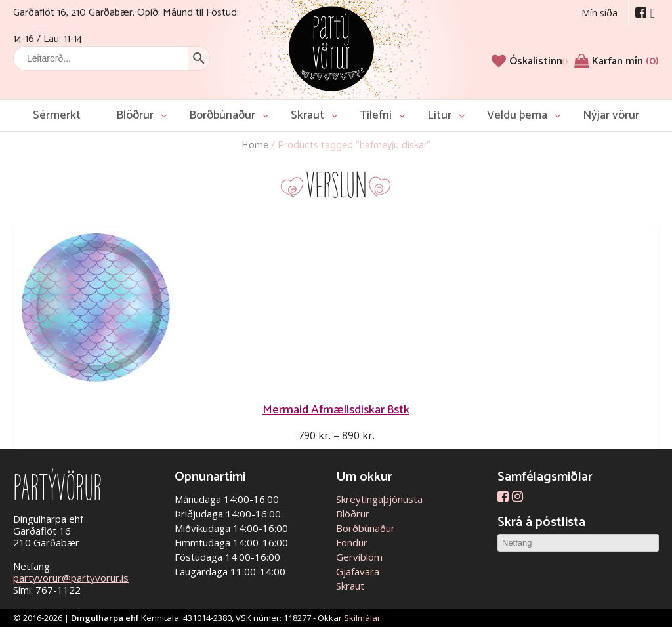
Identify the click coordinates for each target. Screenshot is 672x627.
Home (255, 145)
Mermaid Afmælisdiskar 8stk (336, 410)
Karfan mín (625, 61)
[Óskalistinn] (538, 61)
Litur (439, 115)
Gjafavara (358, 571)
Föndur (352, 542)
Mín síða (599, 13)
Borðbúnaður (222, 115)
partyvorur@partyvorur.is (71, 578)
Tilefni (376, 115)
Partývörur (331, 48)
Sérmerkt (57, 115)
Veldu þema (517, 115)
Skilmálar (362, 618)
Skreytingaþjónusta (379, 499)
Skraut (307, 115)
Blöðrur (135, 115)
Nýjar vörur (611, 115)
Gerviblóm (359, 557)
